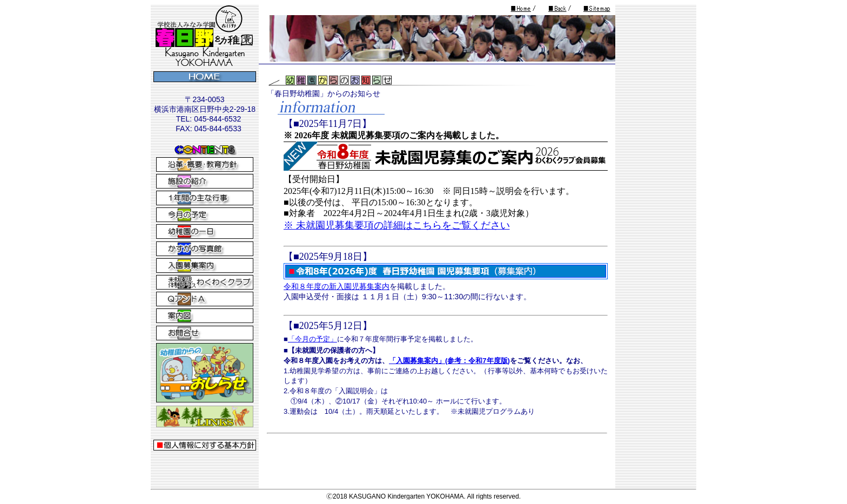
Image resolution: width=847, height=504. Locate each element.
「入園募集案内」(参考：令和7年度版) (449, 361)
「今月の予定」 (312, 339)
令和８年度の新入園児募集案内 (337, 286)
